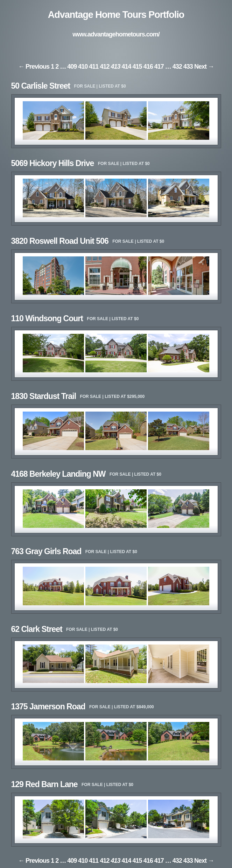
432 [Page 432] (177, 67)
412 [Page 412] (104, 67)
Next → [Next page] (204, 67)
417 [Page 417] (159, 67)
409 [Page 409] (72, 67)
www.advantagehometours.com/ (116, 34)
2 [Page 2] (57, 67)
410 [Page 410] (83, 67)
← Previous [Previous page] (34, 67)
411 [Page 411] (94, 67)
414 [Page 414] (126, 67)
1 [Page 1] (52, 67)
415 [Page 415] (137, 67)
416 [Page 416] (148, 67)
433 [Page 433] (188, 67)
